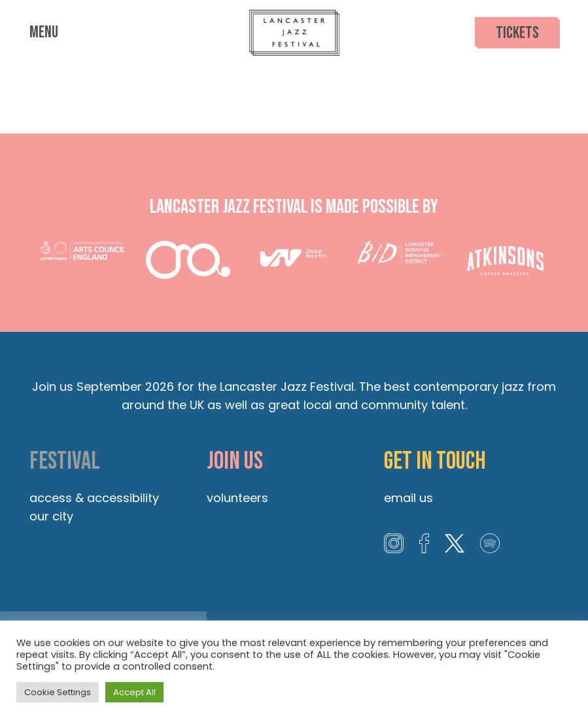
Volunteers (237, 498)
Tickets (517, 33)
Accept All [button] (134, 692)
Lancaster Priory (294, 90)
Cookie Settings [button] (58, 692)
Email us (408, 498)
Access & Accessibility (94, 498)
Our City (51, 516)
